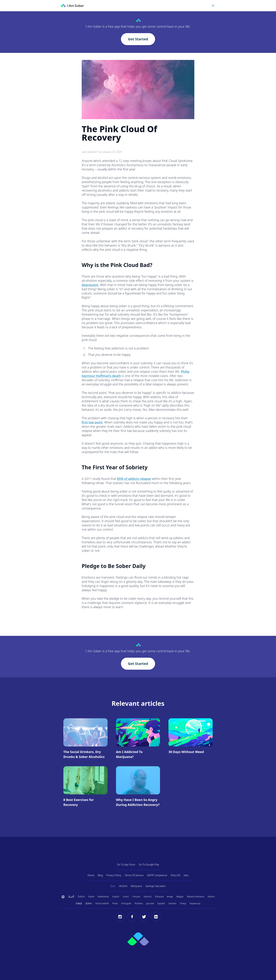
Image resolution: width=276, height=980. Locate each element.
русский (150, 903)
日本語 (79, 903)
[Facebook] (132, 917)
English (116, 897)
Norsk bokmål (102, 903)
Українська (195, 903)
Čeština (81, 897)
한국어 (89, 903)
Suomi (126, 897)
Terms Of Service (134, 875)
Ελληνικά (159, 897)
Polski (115, 903)
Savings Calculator (156, 886)
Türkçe (183, 903)
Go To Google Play (149, 864)
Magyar (180, 897)
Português (126, 903)
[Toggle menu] (213, 6)
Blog (100, 875)
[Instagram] (120, 917)
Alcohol (123, 886)
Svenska (172, 903)
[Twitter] (144, 917)
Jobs (186, 875)
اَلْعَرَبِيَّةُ (71, 897)
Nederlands (103, 897)
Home (91, 875)
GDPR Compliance (157, 875)
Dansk (91, 897)
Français (136, 897)
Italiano (211, 897)
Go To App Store (126, 864)
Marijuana (136, 886)
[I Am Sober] (72, 6)
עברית (170, 897)
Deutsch (148, 897)
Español (161, 903)
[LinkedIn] (156, 917)
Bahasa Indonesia (196, 897)
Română (139, 903)
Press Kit (175, 875)
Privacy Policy (114, 875)
